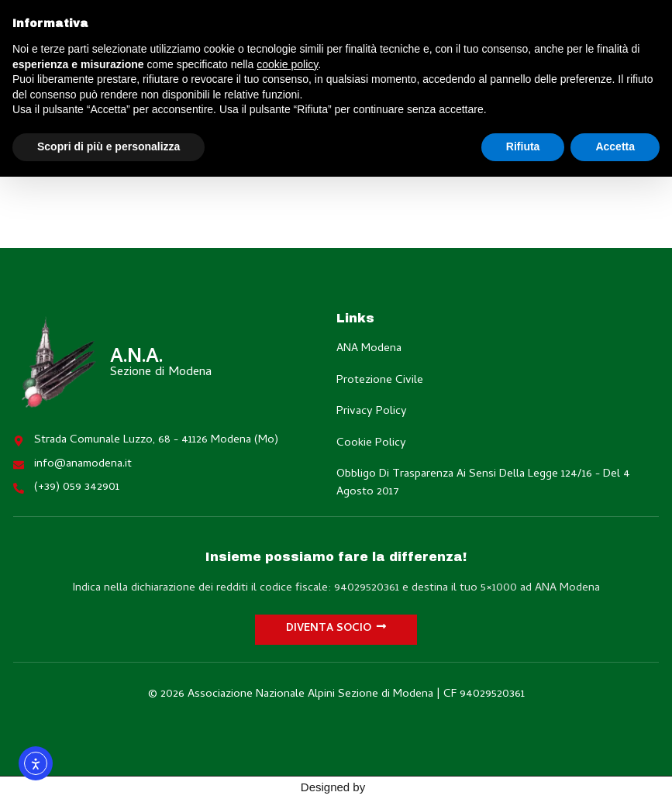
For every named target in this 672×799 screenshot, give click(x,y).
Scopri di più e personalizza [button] (109, 146)
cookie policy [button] (287, 64)
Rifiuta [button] (523, 146)
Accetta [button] (615, 146)
